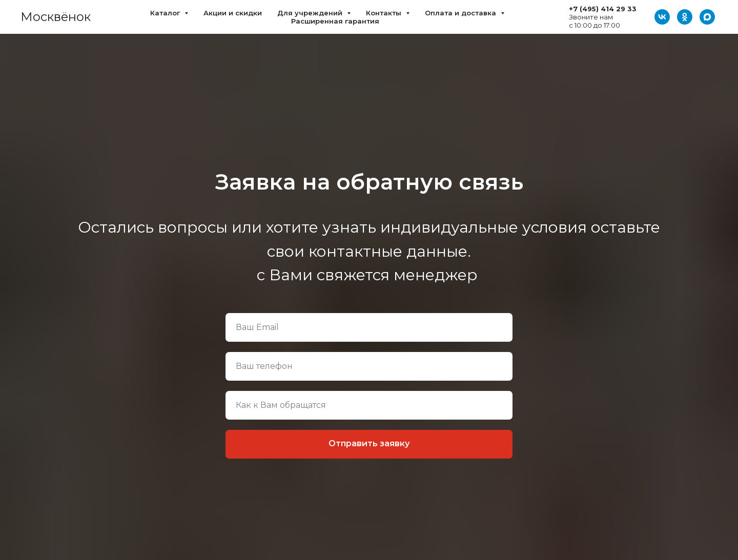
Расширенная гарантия (335, 21)
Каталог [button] (166, 13)
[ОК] (685, 17)
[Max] (707, 17)
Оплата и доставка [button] (462, 13)
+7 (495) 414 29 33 (603, 9)
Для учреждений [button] (311, 13)
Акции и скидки (233, 13)
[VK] (662, 17)
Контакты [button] (385, 13)
